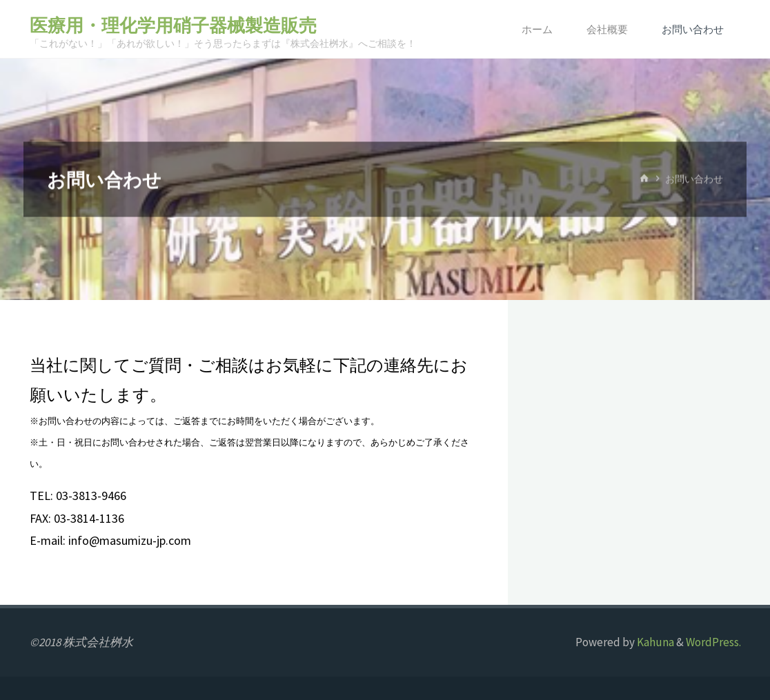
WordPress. (713, 642)
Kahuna (654, 642)
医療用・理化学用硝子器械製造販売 (173, 26)
